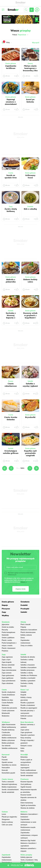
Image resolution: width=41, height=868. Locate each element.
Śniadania (25, 602)
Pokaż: (20, 35)
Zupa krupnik (7, 662)
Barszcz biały (7, 668)
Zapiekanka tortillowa (11, 67)
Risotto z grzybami (27, 703)
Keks (22, 751)
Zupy (11, 207)
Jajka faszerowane (9, 725)
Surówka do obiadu (28, 657)
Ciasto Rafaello (7, 703)
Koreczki (5, 770)
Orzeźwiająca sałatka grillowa (11, 452)
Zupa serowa (7, 673)
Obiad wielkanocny (9, 727)
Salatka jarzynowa (27, 670)
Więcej (23, 582)
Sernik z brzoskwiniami (29, 773)
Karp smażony (26, 738)
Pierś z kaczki (26, 624)
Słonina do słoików (28, 808)
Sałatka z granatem (28, 681)
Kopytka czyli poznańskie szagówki (30, 453)
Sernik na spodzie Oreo (11, 176)
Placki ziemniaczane (28, 632)
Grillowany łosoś (30, 176)
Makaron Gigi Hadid (28, 841)
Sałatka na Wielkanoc (29, 675)
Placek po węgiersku (9, 817)
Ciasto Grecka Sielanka (11, 418)
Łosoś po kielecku (30, 101)
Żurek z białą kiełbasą (11, 210)
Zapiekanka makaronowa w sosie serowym (28, 822)
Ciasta (11, 173)
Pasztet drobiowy (8, 730)
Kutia (22, 748)
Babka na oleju (7, 700)
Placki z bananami (9, 648)
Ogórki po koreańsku (28, 805)
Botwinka (24, 757)
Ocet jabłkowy (26, 784)
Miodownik (6, 713)
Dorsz (23, 638)
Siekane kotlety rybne (30, 281)
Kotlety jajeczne (26, 857)
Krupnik (23, 695)
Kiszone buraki (26, 795)
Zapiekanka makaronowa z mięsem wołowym (29, 835)
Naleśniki (5, 635)
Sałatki (11, 311)
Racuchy (5, 630)
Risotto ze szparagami (29, 708)
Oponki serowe (7, 762)
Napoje (5, 605)
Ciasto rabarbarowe (11, 385)
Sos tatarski (6, 746)
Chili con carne (7, 825)
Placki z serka (7, 640)
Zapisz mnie (20, 589)
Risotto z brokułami (28, 705)
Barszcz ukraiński (8, 665)
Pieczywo (6, 609)
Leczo (4, 814)
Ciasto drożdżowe (8, 695)
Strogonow (6, 819)
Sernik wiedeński (27, 775)
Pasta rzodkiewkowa (28, 770)
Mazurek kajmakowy (9, 784)
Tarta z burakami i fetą (29, 860)
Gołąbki (23, 692)
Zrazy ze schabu (27, 646)
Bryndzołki (30, 417)
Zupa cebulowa (7, 683)
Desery (30, 63)
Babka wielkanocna (9, 738)
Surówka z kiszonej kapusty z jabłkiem (11, 317)
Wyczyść (36, 43)
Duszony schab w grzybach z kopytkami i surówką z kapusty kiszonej (30, 319)
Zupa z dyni (6, 660)
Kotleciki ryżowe (27, 716)
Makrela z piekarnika (11, 281)
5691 (22, 468)
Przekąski (25, 609)
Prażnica (5, 651)
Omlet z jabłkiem (8, 638)
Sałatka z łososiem (28, 665)
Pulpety (23, 627)
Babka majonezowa (9, 787)
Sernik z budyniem (9, 692)
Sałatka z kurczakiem (29, 668)
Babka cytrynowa (8, 740)
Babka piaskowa (8, 743)
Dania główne (11, 63)
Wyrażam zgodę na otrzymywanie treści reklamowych (19, 574)
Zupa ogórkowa (8, 678)
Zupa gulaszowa (8, 675)
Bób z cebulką (30, 209)
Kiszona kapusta (27, 782)
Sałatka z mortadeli (28, 678)
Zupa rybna (25, 730)
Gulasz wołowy (7, 822)
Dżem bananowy (27, 803)
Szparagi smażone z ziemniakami (11, 102)
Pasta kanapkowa (8, 632)
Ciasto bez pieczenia (9, 708)
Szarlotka (5, 697)
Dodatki (30, 207)
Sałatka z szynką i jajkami (30, 385)
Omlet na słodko (8, 627)
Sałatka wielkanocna (10, 748)
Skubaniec (6, 716)
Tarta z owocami (8, 782)
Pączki (4, 757)
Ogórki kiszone (26, 787)
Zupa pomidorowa (9, 681)
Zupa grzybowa (26, 732)
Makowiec (5, 705)
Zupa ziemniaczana (9, 670)
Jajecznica (5, 624)
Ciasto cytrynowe (8, 711)
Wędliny (5, 615)
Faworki (5, 760)
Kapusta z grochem (28, 735)
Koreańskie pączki (8, 773)
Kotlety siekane (26, 635)
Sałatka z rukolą (27, 673)
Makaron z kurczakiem (29, 630)
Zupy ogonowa (7, 657)
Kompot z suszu (26, 746)
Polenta (23, 718)
